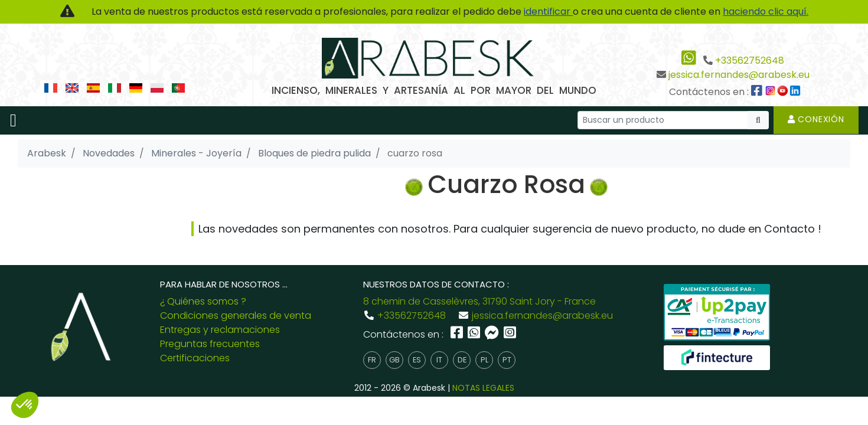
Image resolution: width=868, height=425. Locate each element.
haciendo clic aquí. (766, 12)
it (439, 360)
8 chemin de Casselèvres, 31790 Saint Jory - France (479, 301)
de (462, 360)
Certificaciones (195, 358)
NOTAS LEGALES (483, 388)
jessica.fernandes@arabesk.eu (739, 75)
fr (372, 360)
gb (394, 360)
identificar (548, 12)
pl (484, 360)
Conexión (816, 119)
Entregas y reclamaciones (220, 330)
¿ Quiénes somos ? (203, 301)
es (417, 360)
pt (507, 360)
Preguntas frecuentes (210, 344)
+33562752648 (750, 61)
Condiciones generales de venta (236, 316)
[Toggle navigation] (13, 120)
